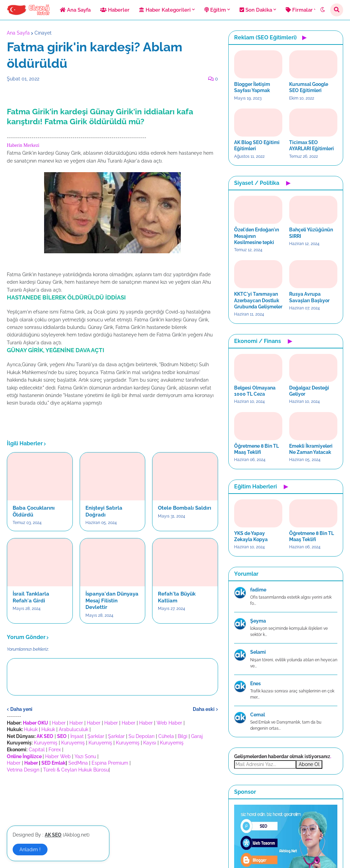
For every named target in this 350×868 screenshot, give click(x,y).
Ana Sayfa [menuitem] (75, 10)
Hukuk (31, 729)
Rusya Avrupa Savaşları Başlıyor (309, 297)
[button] (323, 10)
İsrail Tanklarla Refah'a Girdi (31, 597)
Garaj (197, 736)
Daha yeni (21, 709)
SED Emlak (53, 763)
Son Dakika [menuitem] (256, 10)
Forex (55, 750)
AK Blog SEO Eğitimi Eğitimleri (257, 145)
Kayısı (150, 743)
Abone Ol (309, 764)
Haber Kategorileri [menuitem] (165, 10)
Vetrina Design (23, 770)
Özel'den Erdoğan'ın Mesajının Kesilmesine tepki (257, 236)
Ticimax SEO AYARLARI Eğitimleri (312, 145)
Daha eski (204, 709)
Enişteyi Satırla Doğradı (104, 511)
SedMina (78, 763)
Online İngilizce (24, 756)
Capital (37, 750)
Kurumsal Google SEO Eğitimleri (309, 87)
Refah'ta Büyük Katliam (177, 597)
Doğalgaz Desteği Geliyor (309, 391)
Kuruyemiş (46, 743)
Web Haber (169, 723)
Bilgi (183, 736)
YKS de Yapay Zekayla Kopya (251, 536)
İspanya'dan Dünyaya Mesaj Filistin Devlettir (112, 601)
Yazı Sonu (85, 756)
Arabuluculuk (73, 729)
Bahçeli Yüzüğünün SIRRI (311, 233)
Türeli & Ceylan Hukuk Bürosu (76, 770)
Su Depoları (142, 736)
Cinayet (43, 33)
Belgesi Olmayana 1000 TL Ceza (255, 391)
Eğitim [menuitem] (215, 10)
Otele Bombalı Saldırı (185, 508)
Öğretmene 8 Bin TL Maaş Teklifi (257, 449)
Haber (59, 723)
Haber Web (58, 756)
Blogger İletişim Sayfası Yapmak (252, 87)
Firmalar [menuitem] (299, 10)
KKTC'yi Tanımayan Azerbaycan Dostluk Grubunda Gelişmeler (258, 300)
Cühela (166, 736)
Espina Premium (110, 763)
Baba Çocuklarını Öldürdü (34, 511)
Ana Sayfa (18, 33)
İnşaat (77, 736)
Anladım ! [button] (30, 850)
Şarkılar (96, 736)
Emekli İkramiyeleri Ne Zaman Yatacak (311, 449)
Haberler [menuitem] (115, 10)
